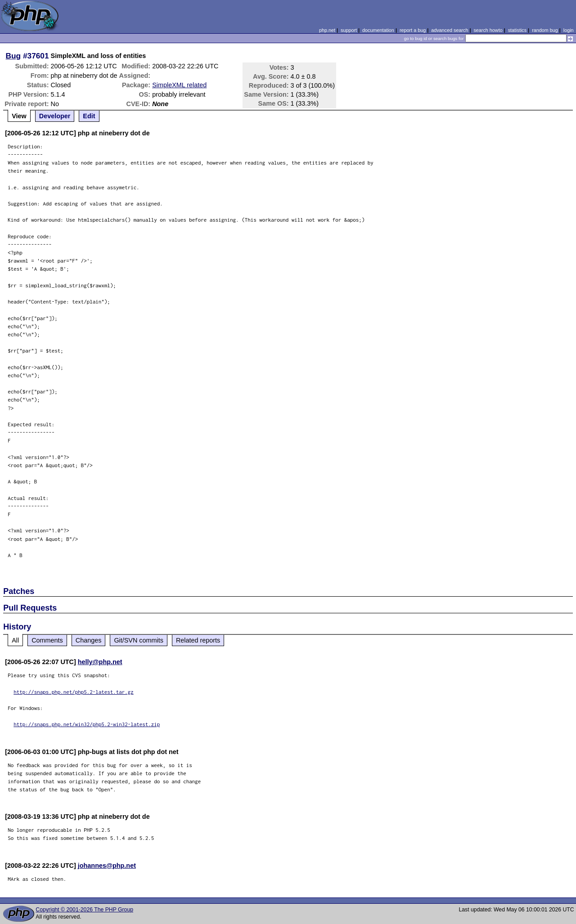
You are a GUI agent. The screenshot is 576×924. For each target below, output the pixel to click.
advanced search (450, 30)
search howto (488, 30)
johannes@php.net (107, 866)
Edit (89, 116)
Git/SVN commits (139, 640)
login (569, 30)
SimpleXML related (179, 85)
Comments (47, 640)
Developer (55, 116)
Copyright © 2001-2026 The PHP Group (84, 910)
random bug (545, 30)
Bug (13, 56)
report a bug (413, 30)
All (15, 640)
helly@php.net (100, 662)
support (349, 30)
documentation (378, 30)
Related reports (198, 640)
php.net (327, 30)
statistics (517, 30)
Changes (89, 640)
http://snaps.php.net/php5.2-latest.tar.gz (74, 692)
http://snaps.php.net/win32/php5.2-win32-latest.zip (87, 724)
